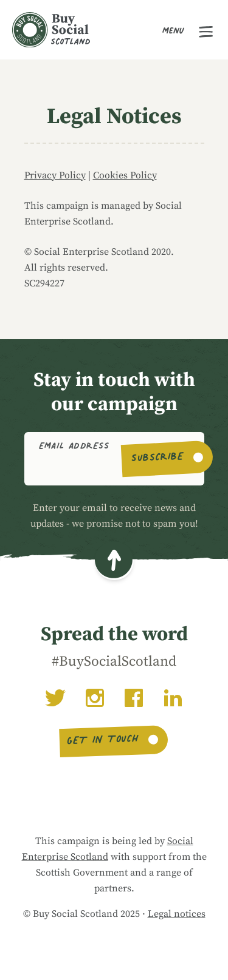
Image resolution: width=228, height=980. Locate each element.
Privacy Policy (55, 175)
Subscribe (158, 459)
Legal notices (177, 914)
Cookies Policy (125, 175)
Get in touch (103, 742)
